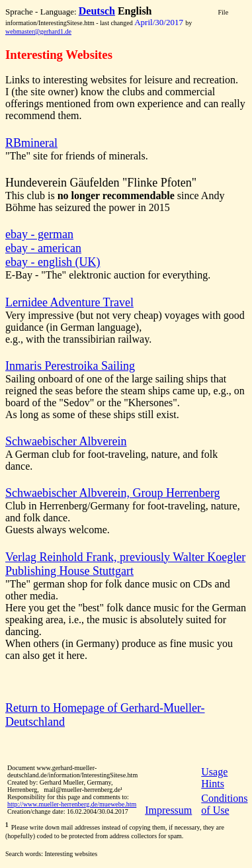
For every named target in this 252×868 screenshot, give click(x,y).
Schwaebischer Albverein (66, 441)
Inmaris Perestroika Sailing (70, 366)
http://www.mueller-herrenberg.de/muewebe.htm (72, 804)
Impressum (168, 810)
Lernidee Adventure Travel (69, 302)
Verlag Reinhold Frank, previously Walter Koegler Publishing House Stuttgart (125, 564)
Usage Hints (214, 778)
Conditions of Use (224, 804)
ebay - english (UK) (53, 262)
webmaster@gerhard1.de (38, 31)
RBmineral (31, 143)
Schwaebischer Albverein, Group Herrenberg (113, 493)
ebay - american (43, 248)
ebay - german (39, 234)
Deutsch (97, 11)
